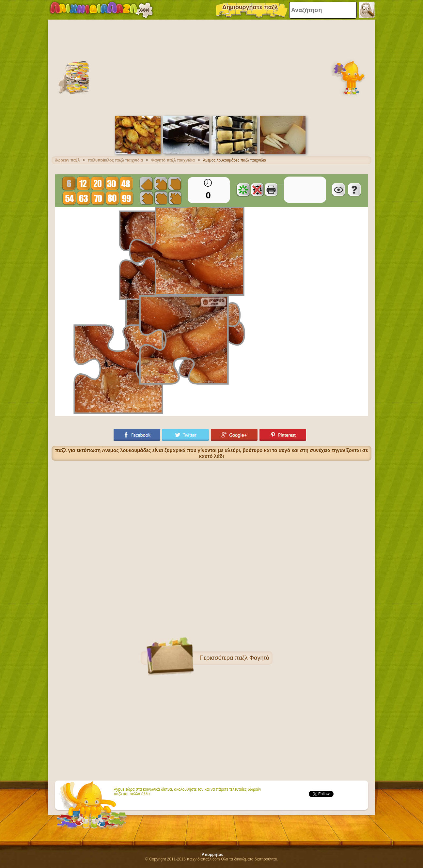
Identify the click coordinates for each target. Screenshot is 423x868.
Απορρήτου (212, 855)
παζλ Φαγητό (252, 658)
